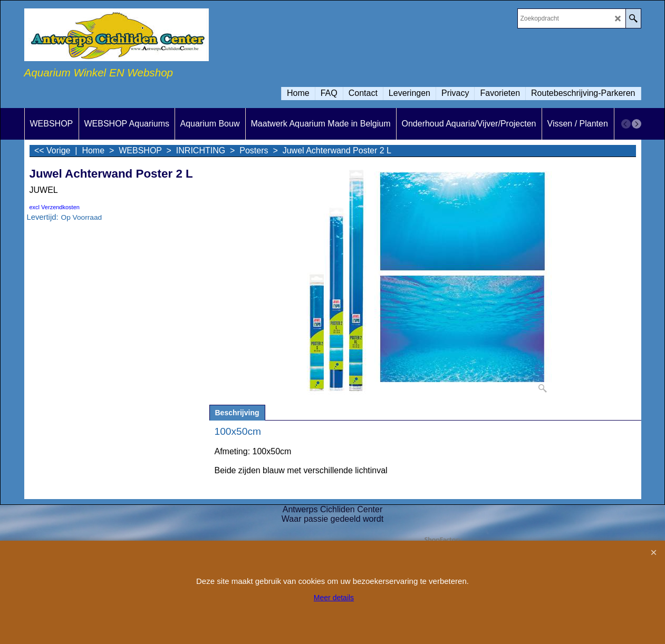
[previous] (626, 124)
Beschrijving (237, 413)
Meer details (334, 598)
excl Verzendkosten (55, 207)
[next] (637, 124)
